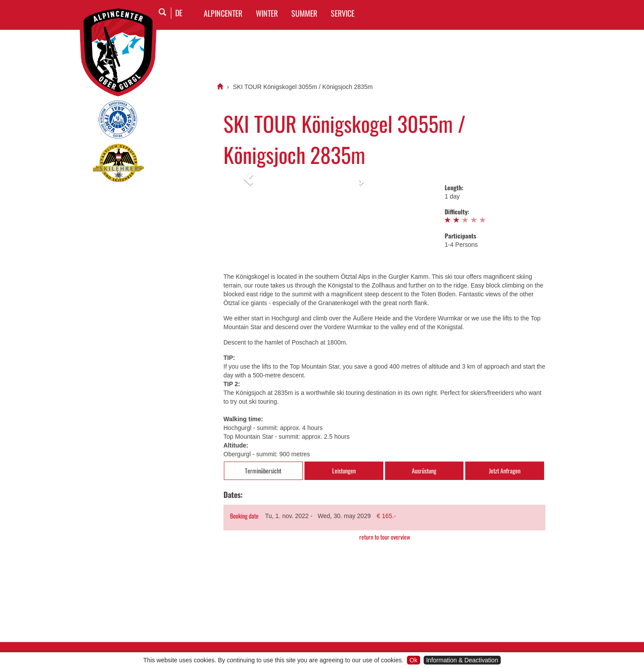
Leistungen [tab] (344, 471)
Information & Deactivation (462, 660)
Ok (414, 660)
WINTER (267, 13)
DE (179, 13)
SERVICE (343, 13)
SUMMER (304, 13)
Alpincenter (223, 13)
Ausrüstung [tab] (424, 471)
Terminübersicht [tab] (263, 471)
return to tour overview (385, 537)
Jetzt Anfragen (505, 471)
